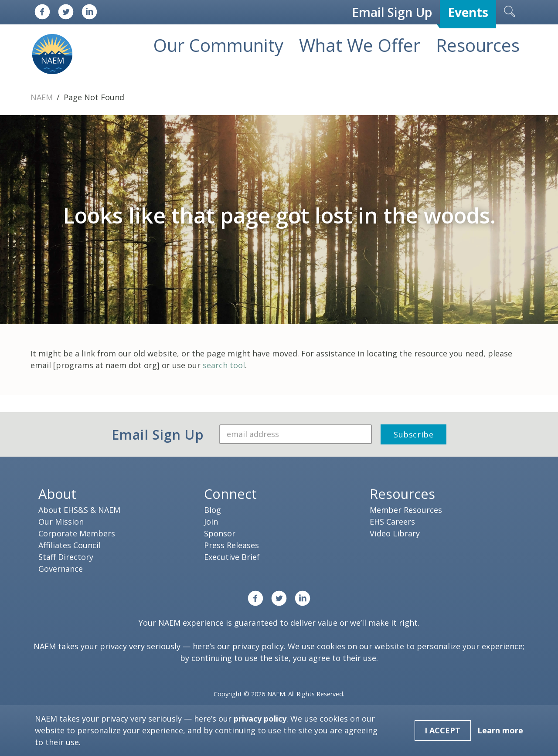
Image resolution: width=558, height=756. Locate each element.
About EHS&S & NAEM (79, 510)
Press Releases (231, 545)
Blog (213, 510)
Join (211, 522)
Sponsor (220, 533)
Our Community (218, 45)
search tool (224, 365)
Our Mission (61, 522)
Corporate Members (77, 533)
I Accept (442, 730)
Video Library (395, 533)
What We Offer (360, 45)
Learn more (500, 730)
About (57, 494)
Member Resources (406, 510)
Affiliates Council (70, 545)
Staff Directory (66, 557)
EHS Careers (392, 522)
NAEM (43, 97)
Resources (478, 45)
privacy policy (258, 646)
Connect (230, 494)
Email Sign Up (392, 12)
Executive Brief (232, 557)
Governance (61, 569)
